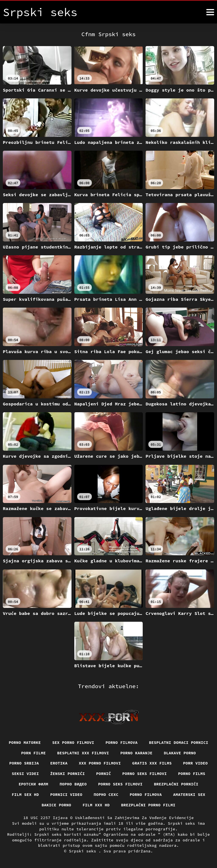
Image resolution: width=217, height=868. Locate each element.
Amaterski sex (189, 794)
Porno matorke (25, 742)
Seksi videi (25, 774)
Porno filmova (121, 742)
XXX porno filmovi (100, 763)
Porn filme (34, 753)
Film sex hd (25, 794)
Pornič (104, 774)
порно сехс (106, 794)
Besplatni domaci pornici (179, 742)
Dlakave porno (180, 753)
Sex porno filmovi (73, 742)
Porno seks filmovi (145, 774)
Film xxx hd (96, 805)
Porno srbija (24, 763)
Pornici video (66, 794)
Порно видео (73, 784)
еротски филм (33, 784)
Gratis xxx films (152, 763)
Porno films (192, 774)
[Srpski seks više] (210, 12)
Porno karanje (136, 753)
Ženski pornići (68, 774)
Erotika (59, 763)
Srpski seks (84, 851)
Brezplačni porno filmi (148, 805)
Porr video (196, 763)
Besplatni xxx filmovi (83, 753)
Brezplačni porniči (176, 784)
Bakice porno (56, 805)
